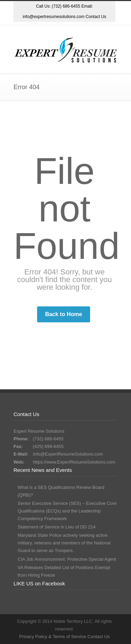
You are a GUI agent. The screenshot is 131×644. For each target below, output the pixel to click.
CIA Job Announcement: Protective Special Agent (67, 559)
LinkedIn (92, 29)
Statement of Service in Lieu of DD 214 (57, 527)
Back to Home (64, 314)
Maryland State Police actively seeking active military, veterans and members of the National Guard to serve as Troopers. (64, 543)
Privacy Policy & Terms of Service (53, 637)
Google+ (78, 29)
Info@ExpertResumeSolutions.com (68, 454)
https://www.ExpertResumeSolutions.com (74, 462)
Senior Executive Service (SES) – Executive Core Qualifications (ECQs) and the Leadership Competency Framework (67, 511)
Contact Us (96, 17)
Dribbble (51, 29)
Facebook (64, 29)
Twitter (37, 29)
